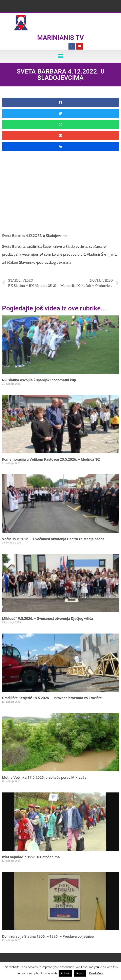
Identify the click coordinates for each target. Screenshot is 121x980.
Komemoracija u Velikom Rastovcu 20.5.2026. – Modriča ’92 (51, 459)
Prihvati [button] (65, 973)
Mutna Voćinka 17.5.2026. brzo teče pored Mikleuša (44, 777)
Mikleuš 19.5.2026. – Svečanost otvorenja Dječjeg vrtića (48, 619)
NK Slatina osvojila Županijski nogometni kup (39, 380)
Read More (96, 973)
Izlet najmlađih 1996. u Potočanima (31, 857)
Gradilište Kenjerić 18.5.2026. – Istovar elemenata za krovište (52, 698)
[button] (60, 56)
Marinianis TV (60, 38)
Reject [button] (80, 973)
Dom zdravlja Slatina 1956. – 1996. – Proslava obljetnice (48, 936)
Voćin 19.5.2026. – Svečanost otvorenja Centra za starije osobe (53, 539)
